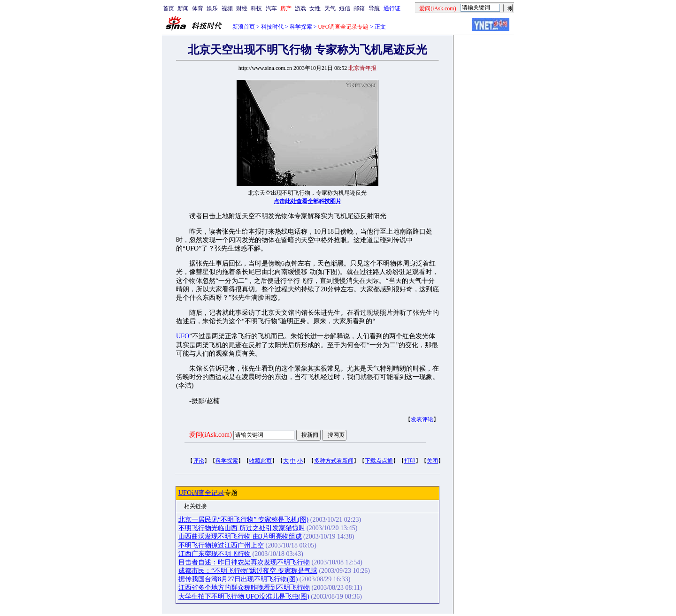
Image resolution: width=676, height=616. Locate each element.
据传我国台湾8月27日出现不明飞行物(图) (238, 579)
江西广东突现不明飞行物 (215, 554)
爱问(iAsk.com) (211, 435)
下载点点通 (379, 461)
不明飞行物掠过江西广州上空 (221, 545)
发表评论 (422, 419)
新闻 (183, 8)
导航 (374, 8)
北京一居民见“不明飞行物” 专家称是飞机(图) (243, 520)
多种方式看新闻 (334, 461)
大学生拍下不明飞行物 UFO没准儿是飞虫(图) (244, 597)
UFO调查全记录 (201, 493)
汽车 (271, 8)
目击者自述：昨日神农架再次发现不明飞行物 (244, 562)
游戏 (300, 8)
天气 (330, 8)
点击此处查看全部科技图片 (307, 201)
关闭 (432, 461)
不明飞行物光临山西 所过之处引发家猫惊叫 (242, 528)
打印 (410, 461)
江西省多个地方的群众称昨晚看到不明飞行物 (244, 588)
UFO (183, 336)
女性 (315, 8)
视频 (227, 8)
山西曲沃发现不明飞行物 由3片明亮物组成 (240, 536)
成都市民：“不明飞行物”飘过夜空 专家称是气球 (248, 571)
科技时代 (272, 27)
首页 (169, 8)
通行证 (392, 8)
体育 (198, 8)
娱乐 (212, 8)
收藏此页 (261, 461)
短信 (345, 8)
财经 (242, 8)
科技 (256, 8)
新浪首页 (244, 27)
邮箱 (359, 8)
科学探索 (301, 27)
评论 (199, 461)
